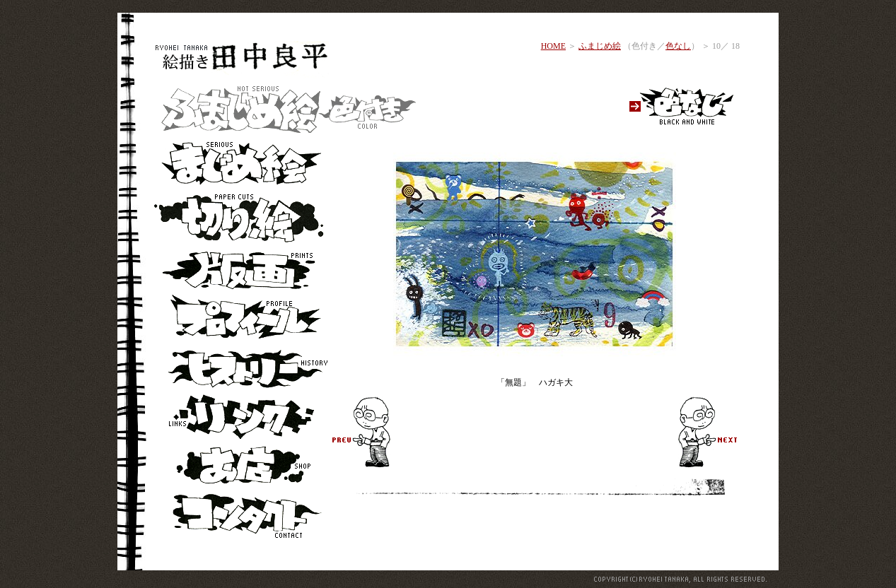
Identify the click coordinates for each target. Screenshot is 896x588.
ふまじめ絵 (600, 46)
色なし (678, 46)
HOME (553, 46)
